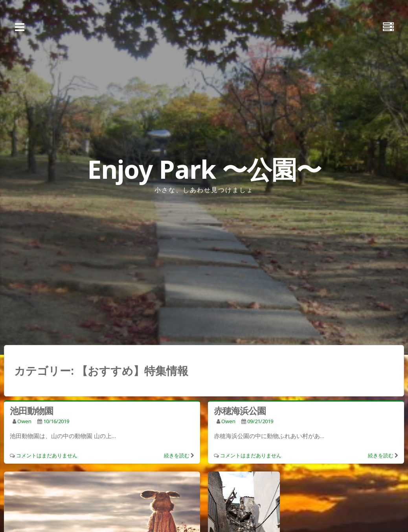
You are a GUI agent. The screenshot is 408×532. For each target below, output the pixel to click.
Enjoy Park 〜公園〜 (204, 169)
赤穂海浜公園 (240, 411)
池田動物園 (31, 411)
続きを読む (177, 455)
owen (24, 421)
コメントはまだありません (47, 455)
